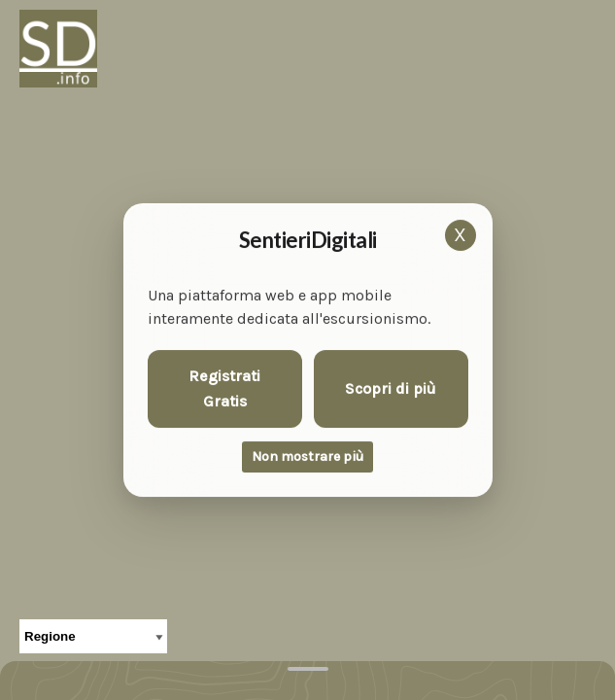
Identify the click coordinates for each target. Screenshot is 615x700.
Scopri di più (391, 388)
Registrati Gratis (224, 388)
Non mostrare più (307, 456)
